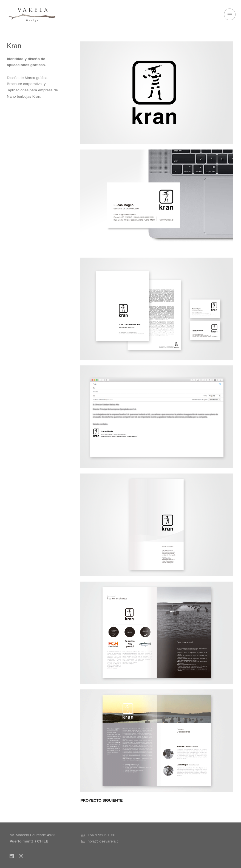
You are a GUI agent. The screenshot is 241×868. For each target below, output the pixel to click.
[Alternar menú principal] (230, 14)
